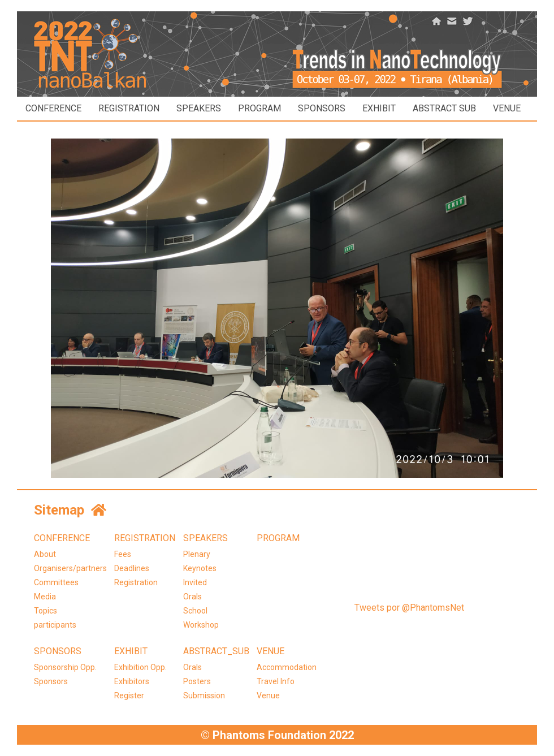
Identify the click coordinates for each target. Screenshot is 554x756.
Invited (195, 582)
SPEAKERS (199, 108)
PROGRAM (259, 108)
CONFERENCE (53, 108)
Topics (46, 611)
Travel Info (276, 681)
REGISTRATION (129, 108)
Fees (123, 554)
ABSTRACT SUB (444, 108)
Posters (197, 681)
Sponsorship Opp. (65, 667)
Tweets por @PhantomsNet (409, 608)
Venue (268, 695)
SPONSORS (322, 108)
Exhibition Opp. (140, 667)
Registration (136, 582)
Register (129, 695)
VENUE (507, 108)
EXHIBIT (379, 108)
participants (55, 625)
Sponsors (51, 681)
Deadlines (132, 568)
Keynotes (200, 568)
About (45, 554)
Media (45, 597)
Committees (56, 582)
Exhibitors (132, 681)
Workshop (201, 625)
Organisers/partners (70, 568)
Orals (192, 597)
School (195, 611)
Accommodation (287, 667)
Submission (204, 695)
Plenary (197, 554)
